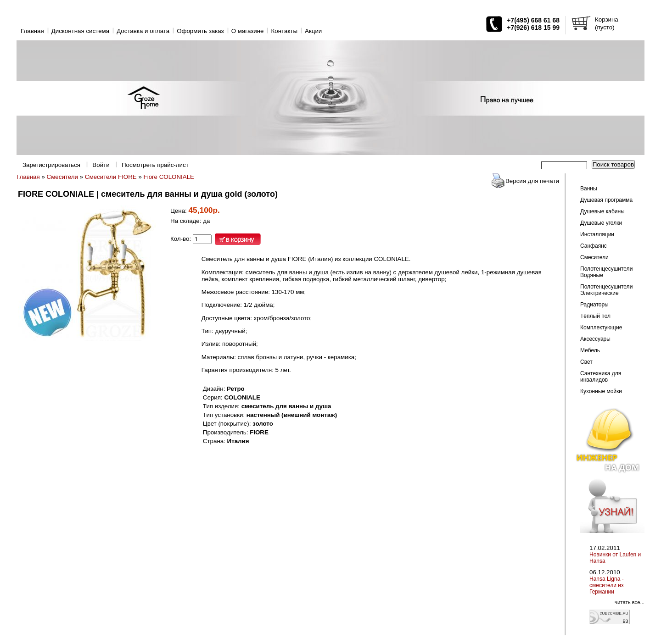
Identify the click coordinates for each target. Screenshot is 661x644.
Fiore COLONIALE (169, 177)
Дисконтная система (80, 31)
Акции (313, 31)
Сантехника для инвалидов (601, 377)
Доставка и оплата (143, 31)
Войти (101, 165)
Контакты (284, 31)
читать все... (630, 602)
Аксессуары (595, 339)
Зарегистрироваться (51, 165)
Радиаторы (594, 305)
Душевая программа (606, 200)
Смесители (62, 177)
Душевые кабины (602, 211)
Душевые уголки (601, 223)
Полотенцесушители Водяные (606, 272)
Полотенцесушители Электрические (606, 290)
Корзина (607, 19)
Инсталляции (597, 234)
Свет (586, 362)
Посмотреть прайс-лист (155, 165)
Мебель (590, 350)
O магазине (248, 31)
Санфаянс (594, 246)
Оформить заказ (200, 31)
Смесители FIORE (111, 177)
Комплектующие (601, 328)
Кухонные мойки (601, 391)
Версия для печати (532, 181)
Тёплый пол (595, 316)
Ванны (589, 189)
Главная (32, 31)
